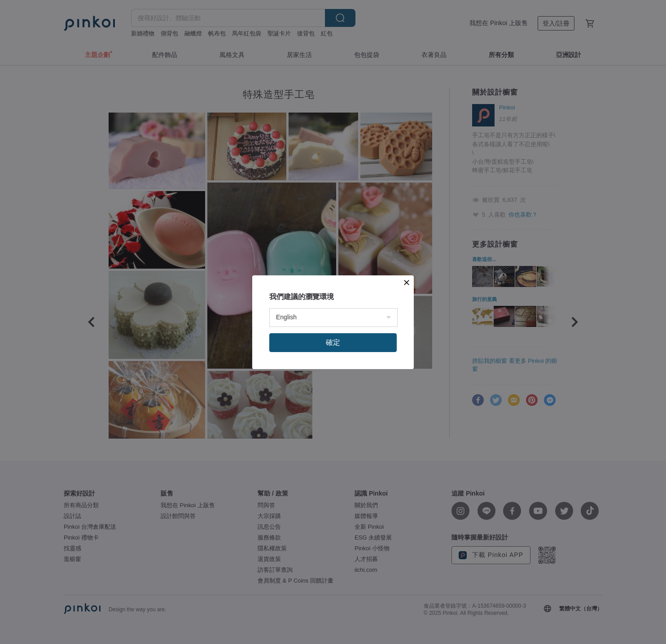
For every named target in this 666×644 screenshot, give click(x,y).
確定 (333, 342)
